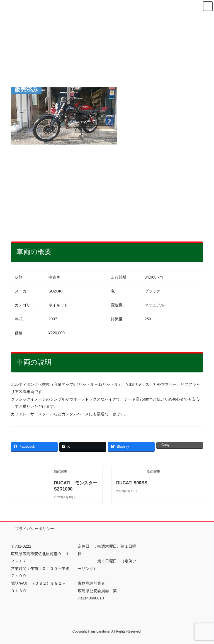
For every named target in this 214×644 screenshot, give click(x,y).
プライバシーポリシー (35, 529)
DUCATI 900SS (132, 483)
